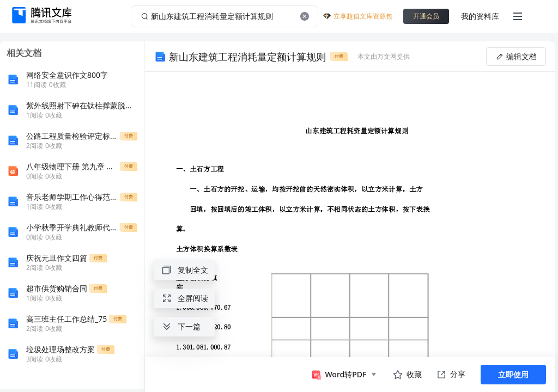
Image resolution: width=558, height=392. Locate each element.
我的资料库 (480, 16)
